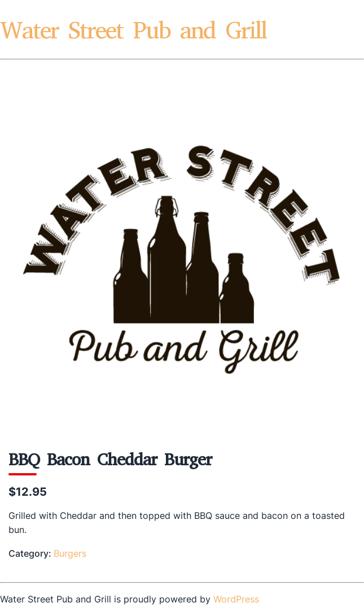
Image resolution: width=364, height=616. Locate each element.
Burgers (70, 553)
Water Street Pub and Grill (133, 30)
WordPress (236, 599)
